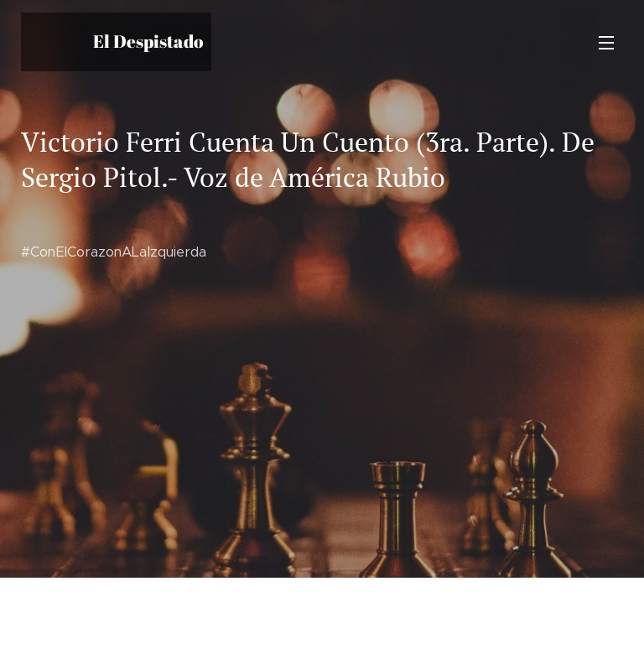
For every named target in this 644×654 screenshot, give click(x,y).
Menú (606, 43)
